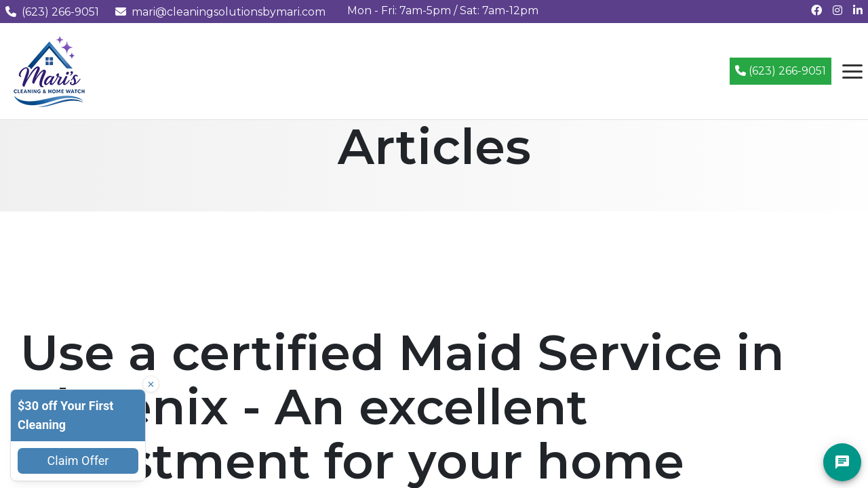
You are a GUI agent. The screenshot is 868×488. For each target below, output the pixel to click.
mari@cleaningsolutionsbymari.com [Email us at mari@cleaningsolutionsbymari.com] (220, 12)
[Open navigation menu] (852, 71)
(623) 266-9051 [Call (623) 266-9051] (781, 71)
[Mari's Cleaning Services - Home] (50, 70)
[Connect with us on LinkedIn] (858, 11)
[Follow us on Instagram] (837, 11)
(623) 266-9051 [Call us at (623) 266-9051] (52, 12)
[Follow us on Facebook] (816, 11)
